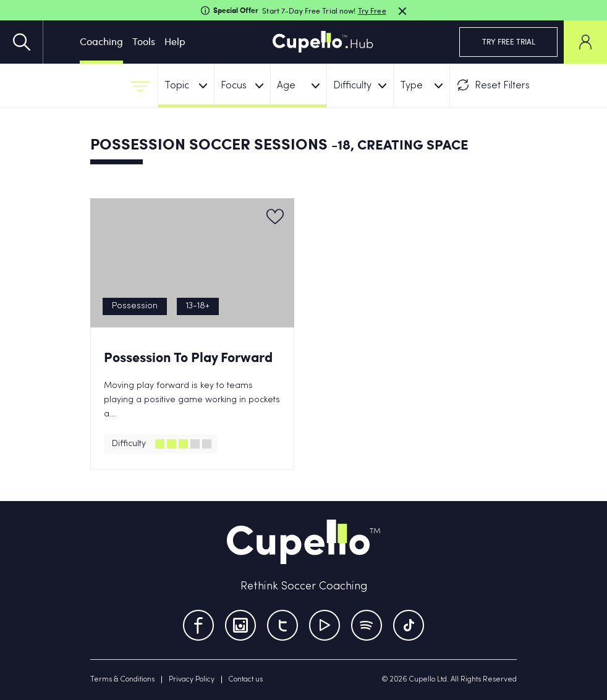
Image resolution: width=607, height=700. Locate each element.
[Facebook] (198, 625)
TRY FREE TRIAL (509, 41)
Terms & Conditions (122, 680)
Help (175, 41)
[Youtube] (325, 625)
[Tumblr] (367, 625)
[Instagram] (240, 625)
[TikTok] (409, 625)
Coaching (101, 41)
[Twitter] (282, 625)
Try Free (372, 11)
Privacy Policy (192, 680)
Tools (144, 41)
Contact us (246, 680)
